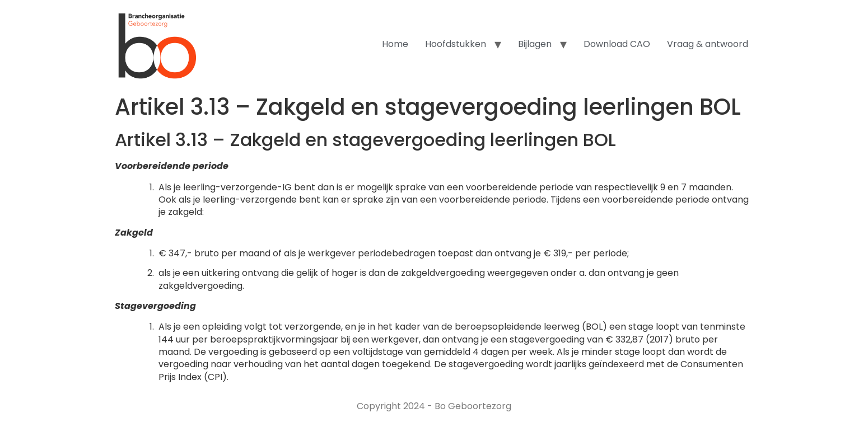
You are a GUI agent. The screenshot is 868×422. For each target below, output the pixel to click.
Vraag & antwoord (708, 44)
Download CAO (617, 44)
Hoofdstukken (456, 44)
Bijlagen (535, 44)
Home (395, 44)
